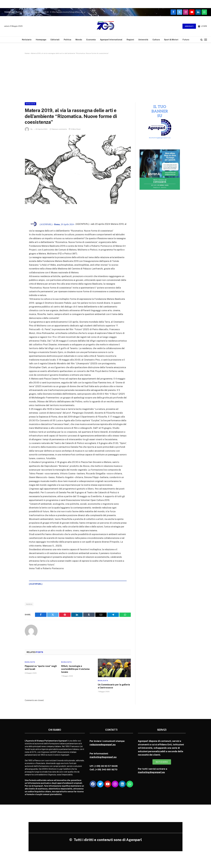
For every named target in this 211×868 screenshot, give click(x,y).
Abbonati (189, 26)
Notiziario (27, 40)
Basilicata (30, 104)
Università (143, 40)
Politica (67, 40)
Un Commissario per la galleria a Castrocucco (114, 686)
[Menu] (206, 40)
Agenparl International (111, 40)
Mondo (79, 40)
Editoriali (55, 40)
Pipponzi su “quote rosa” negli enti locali (41, 668)
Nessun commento (58, 129)
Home (27, 53)
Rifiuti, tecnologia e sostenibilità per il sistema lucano (75, 669)
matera (29, 604)
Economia (91, 40)
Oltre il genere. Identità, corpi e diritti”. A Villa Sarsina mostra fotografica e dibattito (52, 12)
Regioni (130, 40)
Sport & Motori (171, 40)
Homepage (41, 40)
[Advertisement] (105, 78)
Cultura (156, 40)
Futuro (186, 40)
